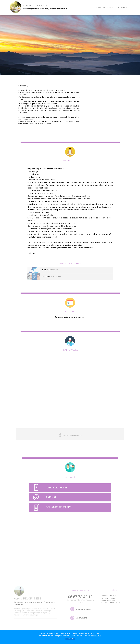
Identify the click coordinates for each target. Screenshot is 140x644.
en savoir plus (96, 636)
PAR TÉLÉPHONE (56, 488)
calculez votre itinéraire (72, 436)
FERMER (70, 639)
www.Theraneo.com (49, 633)
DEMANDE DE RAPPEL (59, 507)
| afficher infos (54, 270)
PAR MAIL (52, 497)
